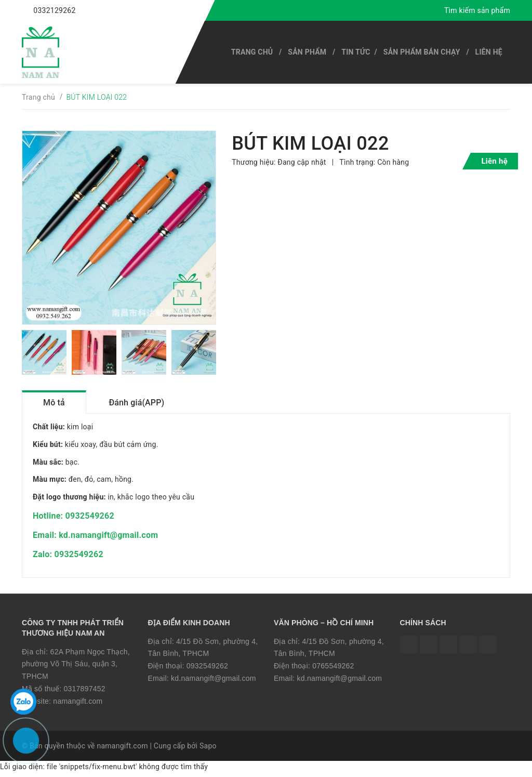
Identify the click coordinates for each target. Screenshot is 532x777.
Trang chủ (252, 52)
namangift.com (78, 704)
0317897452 (84, 692)
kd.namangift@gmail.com (214, 681)
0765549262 (333, 669)
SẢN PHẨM (307, 52)
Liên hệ (489, 52)
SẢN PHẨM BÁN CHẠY (422, 52)
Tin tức (356, 52)
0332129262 (54, 10)
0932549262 (207, 669)
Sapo (208, 749)
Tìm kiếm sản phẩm (477, 10)
